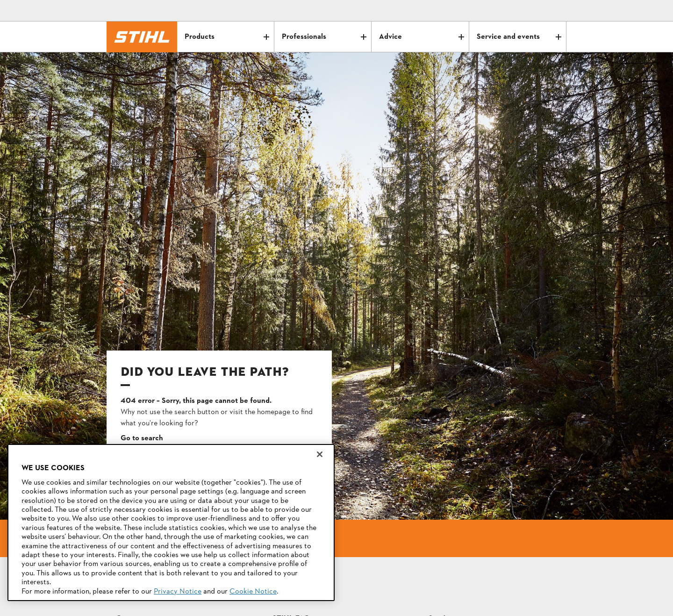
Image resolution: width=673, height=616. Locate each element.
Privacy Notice (178, 592)
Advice (421, 37)
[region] (171, 523)
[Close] (320, 454)
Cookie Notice (253, 592)
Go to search (142, 438)
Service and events (519, 37)
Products (227, 37)
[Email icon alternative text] (520, 11)
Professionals (324, 37)
